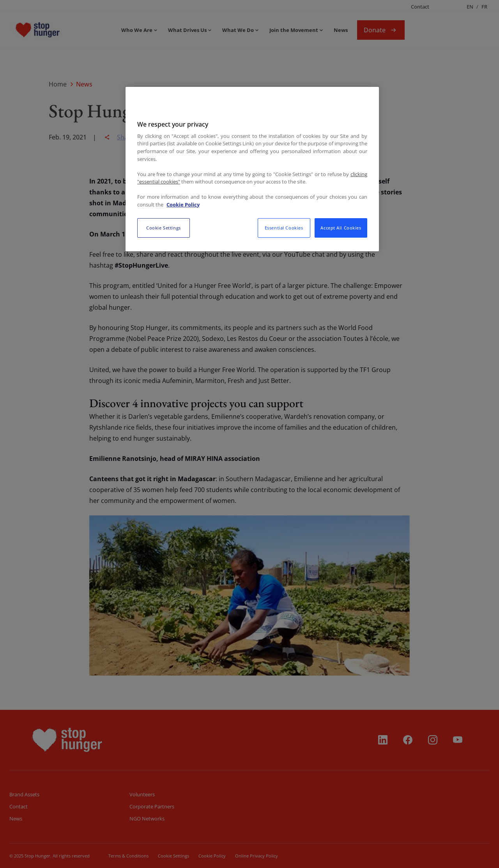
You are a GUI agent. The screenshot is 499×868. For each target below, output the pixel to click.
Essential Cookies (284, 228)
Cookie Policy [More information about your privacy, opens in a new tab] (183, 205)
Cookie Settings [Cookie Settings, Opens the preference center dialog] (164, 228)
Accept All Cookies (341, 228)
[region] (252, 169)
